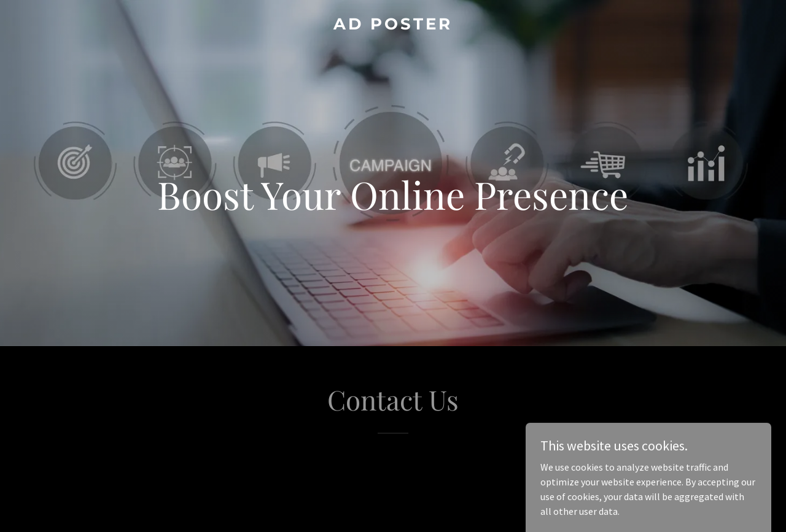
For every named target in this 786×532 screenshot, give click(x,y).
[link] (393, 26)
